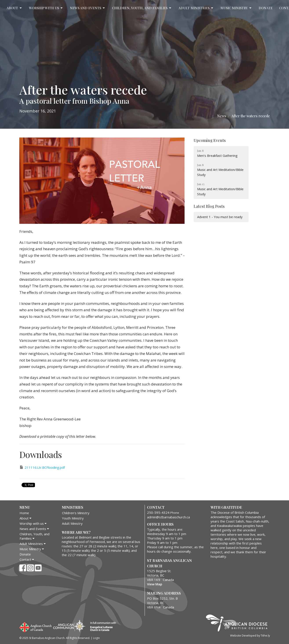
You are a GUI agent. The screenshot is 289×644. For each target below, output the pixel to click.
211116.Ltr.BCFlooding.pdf (42, 467)
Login (96, 638)
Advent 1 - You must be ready (220, 217)
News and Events (88, 8)
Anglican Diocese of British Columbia (239, 624)
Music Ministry (236, 8)
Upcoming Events (210, 140)
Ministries (73, 507)
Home (24, 513)
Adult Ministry (72, 523)
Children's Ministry (76, 513)
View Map (155, 584)
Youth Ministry (73, 518)
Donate (266, 8)
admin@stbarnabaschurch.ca (168, 517)
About (15, 8)
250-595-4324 (158, 512)
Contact (27, 559)
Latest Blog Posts (209, 206)
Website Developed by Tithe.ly (250, 635)
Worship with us (46, 8)
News (222, 116)
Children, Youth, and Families (142, 8)
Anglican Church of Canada (36, 627)
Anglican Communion (69, 626)
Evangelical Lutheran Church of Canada (101, 627)
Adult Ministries (196, 8)
